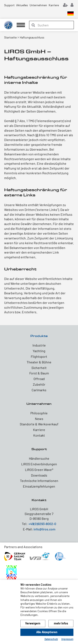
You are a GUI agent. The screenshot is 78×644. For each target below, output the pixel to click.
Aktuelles (22, 5)
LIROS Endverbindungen (39, 464)
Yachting (39, 351)
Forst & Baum (39, 373)
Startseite (10, 37)
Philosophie (39, 413)
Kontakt (39, 435)
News (39, 419)
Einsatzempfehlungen (39, 486)
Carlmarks (39, 390)
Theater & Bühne (39, 362)
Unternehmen (38, 5)
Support (9, 5)
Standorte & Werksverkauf (39, 424)
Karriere (54, 5)
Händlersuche (39, 458)
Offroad (39, 379)
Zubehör (39, 384)
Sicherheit (39, 368)
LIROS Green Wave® (39, 470)
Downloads (39, 475)
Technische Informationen (39, 481)
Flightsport (39, 356)
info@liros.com (44, 529)
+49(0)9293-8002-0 (42, 524)
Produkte (39, 336)
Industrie (39, 345)
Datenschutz (51, 639)
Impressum (67, 639)
